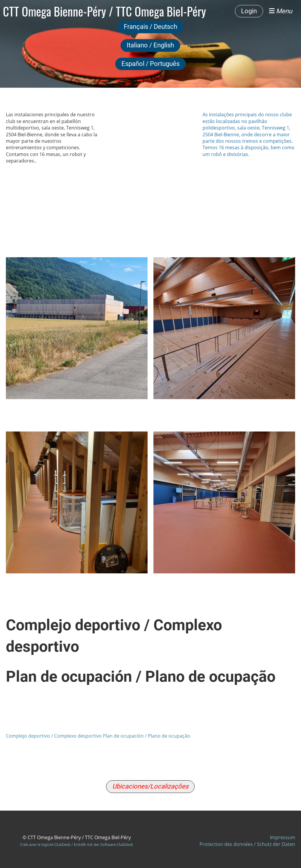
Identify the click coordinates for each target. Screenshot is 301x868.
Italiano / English (150, 45)
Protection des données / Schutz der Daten (247, 844)
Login (249, 11)
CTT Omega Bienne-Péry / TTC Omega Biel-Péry (104, 11)
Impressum (282, 837)
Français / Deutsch (150, 27)
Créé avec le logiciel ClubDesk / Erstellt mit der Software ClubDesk (77, 844)
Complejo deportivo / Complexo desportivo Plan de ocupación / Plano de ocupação (98, 736)
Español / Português (150, 64)
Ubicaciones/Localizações (150, 786)
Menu (281, 11)
